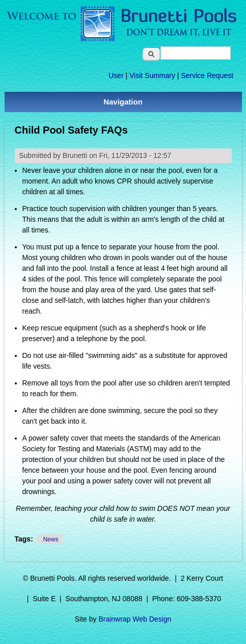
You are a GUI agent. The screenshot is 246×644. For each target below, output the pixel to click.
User (116, 75)
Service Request (207, 75)
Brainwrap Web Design (135, 619)
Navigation (123, 102)
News (51, 539)
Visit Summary (152, 75)
